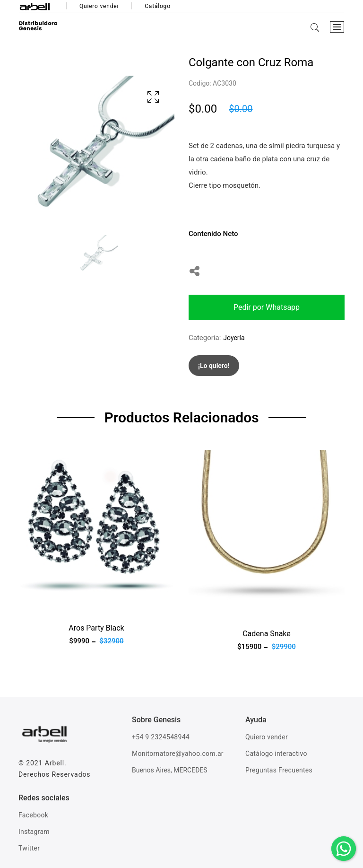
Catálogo (158, 6)
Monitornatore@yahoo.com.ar (178, 754)
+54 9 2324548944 (161, 737)
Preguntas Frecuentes (279, 770)
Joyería (234, 338)
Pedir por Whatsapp (267, 307)
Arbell (55, 763)
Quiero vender (99, 6)
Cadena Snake (267, 634)
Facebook (33, 815)
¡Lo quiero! (214, 366)
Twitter (29, 848)
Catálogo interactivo (276, 754)
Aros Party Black (96, 628)
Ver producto (39, 606)
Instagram (34, 832)
